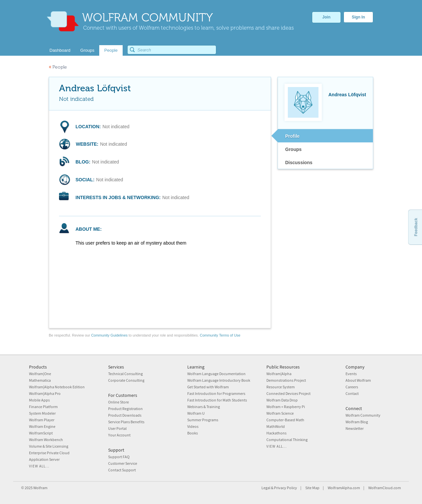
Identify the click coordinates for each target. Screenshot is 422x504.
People (58, 67)
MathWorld (276, 426)
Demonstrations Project (286, 380)
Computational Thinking (287, 440)
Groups (293, 149)
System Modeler (42, 413)
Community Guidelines (109, 335)
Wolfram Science (280, 413)
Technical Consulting (125, 374)
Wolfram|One (40, 374)
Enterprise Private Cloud (49, 453)
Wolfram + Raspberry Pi (286, 407)
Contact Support (122, 470)
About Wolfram (358, 380)
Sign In (358, 17)
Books (193, 433)
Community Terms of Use (220, 335)
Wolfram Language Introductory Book (219, 380)
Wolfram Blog (357, 422)
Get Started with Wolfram (208, 387)
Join (327, 17)
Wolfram (40, 488)
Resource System (281, 387)
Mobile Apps (39, 400)
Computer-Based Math (285, 420)
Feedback (416, 227)
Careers (352, 387)
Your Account (119, 435)
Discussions (299, 163)
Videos (193, 426)
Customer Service (123, 463)
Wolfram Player (42, 420)
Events (351, 374)
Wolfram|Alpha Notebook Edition (57, 387)
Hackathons (276, 433)
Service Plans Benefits (126, 422)
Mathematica (40, 380)
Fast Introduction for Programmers (216, 393)
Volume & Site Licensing (49, 446)
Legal (266, 488)
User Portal (117, 428)
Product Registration (125, 409)
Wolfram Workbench (46, 440)
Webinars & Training (204, 407)
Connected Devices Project (288, 393)
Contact (352, 393)
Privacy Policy (286, 488)
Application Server (44, 459)
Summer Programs (203, 420)
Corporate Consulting (126, 380)
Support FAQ (119, 457)
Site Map (312, 488)
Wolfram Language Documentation (216, 374)
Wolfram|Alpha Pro (45, 393)
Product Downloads (125, 415)
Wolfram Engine (42, 426)
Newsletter (355, 428)
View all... (39, 466)
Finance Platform (43, 407)
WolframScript (41, 433)
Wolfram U (196, 413)
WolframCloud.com (385, 488)
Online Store (119, 402)
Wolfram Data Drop (282, 400)
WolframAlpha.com (344, 488)
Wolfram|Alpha (279, 374)
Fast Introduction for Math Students (217, 400)
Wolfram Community (363, 415)
